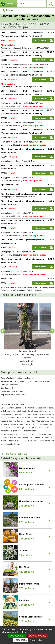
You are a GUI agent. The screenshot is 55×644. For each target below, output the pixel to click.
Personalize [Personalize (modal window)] (21, 640)
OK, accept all (17, 636)
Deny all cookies (38, 636)
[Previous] (3, 331)
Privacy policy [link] (36, 640)
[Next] (52, 331)
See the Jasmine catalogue (15, 454)
